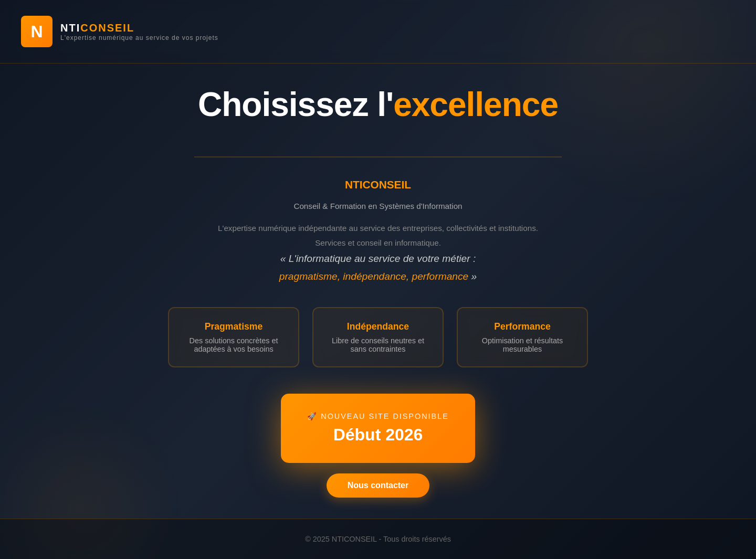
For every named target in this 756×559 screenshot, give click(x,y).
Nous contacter (378, 485)
